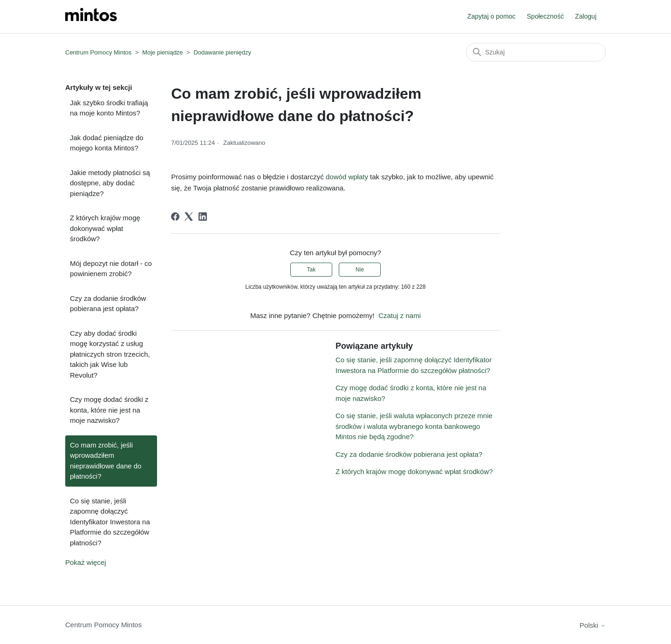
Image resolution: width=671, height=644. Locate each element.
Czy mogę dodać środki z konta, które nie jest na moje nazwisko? (109, 410)
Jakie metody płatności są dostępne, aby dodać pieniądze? (110, 183)
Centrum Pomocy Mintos (99, 52)
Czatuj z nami (400, 315)
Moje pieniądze (162, 52)
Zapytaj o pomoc (492, 16)
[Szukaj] (536, 52)
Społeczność (545, 16)
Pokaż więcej (86, 562)
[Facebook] (175, 217)
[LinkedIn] (203, 217)
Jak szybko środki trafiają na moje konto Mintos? (109, 108)
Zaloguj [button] (586, 16)
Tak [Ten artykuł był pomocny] (312, 270)
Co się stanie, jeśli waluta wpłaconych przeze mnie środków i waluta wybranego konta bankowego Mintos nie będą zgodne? (414, 426)
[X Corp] (189, 217)
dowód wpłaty (347, 177)
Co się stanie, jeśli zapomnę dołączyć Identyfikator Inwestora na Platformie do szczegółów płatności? (110, 522)
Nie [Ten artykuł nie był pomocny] (360, 270)
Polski (593, 625)
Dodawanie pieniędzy (222, 52)
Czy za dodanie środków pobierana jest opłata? (108, 304)
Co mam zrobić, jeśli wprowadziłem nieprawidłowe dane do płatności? (106, 461)
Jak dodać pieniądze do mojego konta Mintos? (107, 143)
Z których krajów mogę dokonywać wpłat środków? (105, 228)
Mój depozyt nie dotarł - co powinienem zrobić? (111, 269)
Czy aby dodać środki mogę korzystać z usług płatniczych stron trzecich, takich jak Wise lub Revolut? (110, 354)
